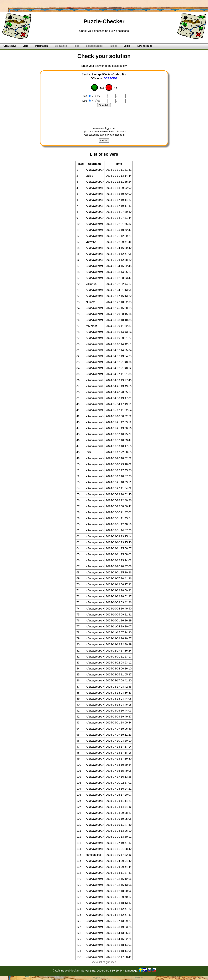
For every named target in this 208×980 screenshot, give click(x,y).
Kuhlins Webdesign (67, 971)
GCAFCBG (110, 78)
